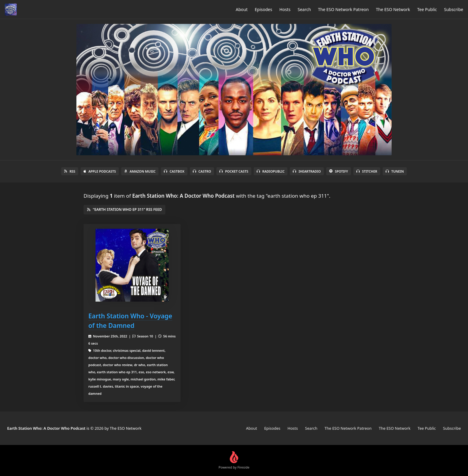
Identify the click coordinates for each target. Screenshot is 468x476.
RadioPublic (271, 171)
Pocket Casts (234, 171)
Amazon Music (140, 171)
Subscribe (454, 9)
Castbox (174, 171)
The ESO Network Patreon (344, 9)
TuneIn (395, 171)
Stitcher (367, 171)
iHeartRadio (307, 171)
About (242, 9)
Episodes (264, 9)
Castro (202, 171)
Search (304, 9)
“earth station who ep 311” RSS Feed (124, 209)
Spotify (339, 171)
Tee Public (427, 9)
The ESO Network (393, 9)
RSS (70, 171)
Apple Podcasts (100, 171)
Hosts (285, 9)
